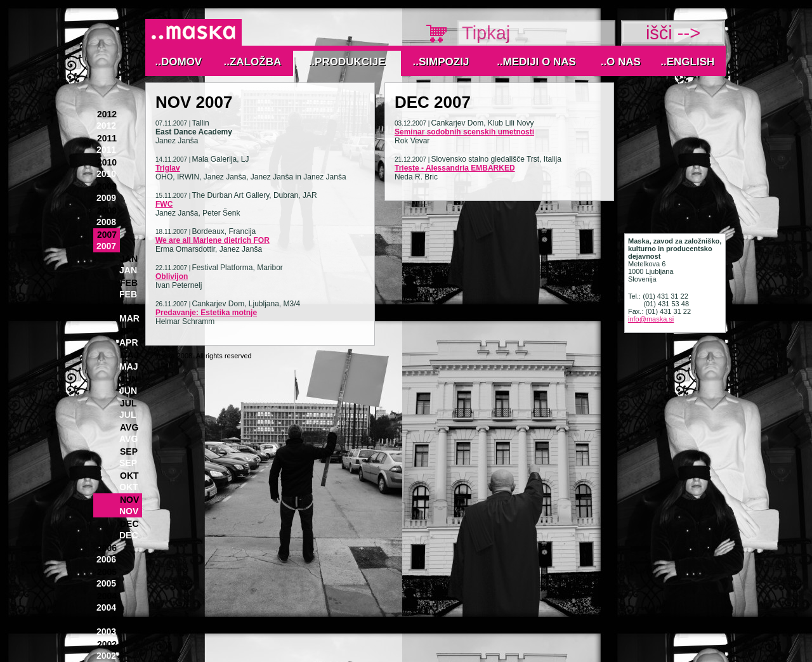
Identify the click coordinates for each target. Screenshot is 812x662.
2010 (107, 162)
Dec (129, 524)
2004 (107, 596)
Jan (129, 259)
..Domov (179, 62)
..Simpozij (441, 62)
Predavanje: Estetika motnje (206, 313)
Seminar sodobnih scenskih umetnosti (464, 132)
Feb (129, 283)
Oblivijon (172, 276)
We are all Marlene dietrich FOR (213, 240)
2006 (107, 548)
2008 (107, 211)
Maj (129, 355)
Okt (129, 476)
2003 (107, 620)
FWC (164, 204)
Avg (129, 427)
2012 (107, 114)
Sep (129, 451)
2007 (107, 235)
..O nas (621, 62)
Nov (129, 500)
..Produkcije (347, 62)
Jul (128, 403)
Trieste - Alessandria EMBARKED (455, 168)
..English (687, 62)
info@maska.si (651, 319)
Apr (129, 331)
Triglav (168, 168)
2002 (107, 644)
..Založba (253, 62)
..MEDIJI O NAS (536, 62)
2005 (107, 572)
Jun (129, 379)
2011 (107, 138)
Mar (130, 307)
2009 (107, 186)
